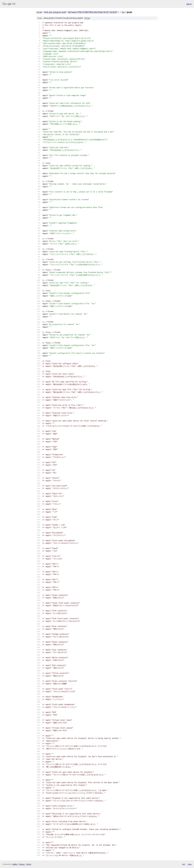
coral (39, 12)
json (190, 864)
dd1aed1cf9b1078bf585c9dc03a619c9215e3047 (93, 12)
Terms (29, 864)
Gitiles (15, 864)
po (123, 12)
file (87, 18)
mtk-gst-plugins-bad (55, 12)
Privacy (22, 864)
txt (184, 864)
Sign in (189, 4)
